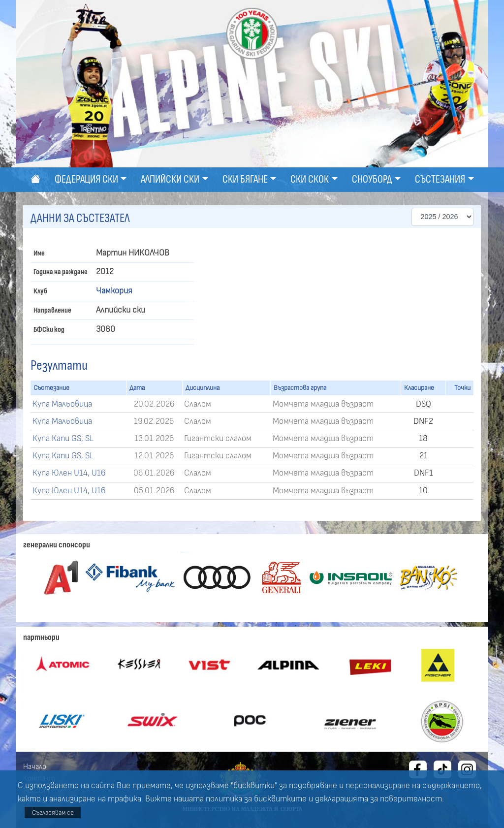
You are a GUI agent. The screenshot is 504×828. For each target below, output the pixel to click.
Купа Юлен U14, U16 (69, 473)
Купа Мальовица (62, 404)
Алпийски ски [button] (170, 179)
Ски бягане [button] (245, 179)
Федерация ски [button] (86, 179)
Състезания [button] (440, 179)
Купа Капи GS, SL (63, 439)
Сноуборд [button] (372, 179)
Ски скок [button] (310, 179)
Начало (35, 766)
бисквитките (280, 799)
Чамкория (114, 291)
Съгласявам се (53, 812)
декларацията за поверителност (378, 799)
